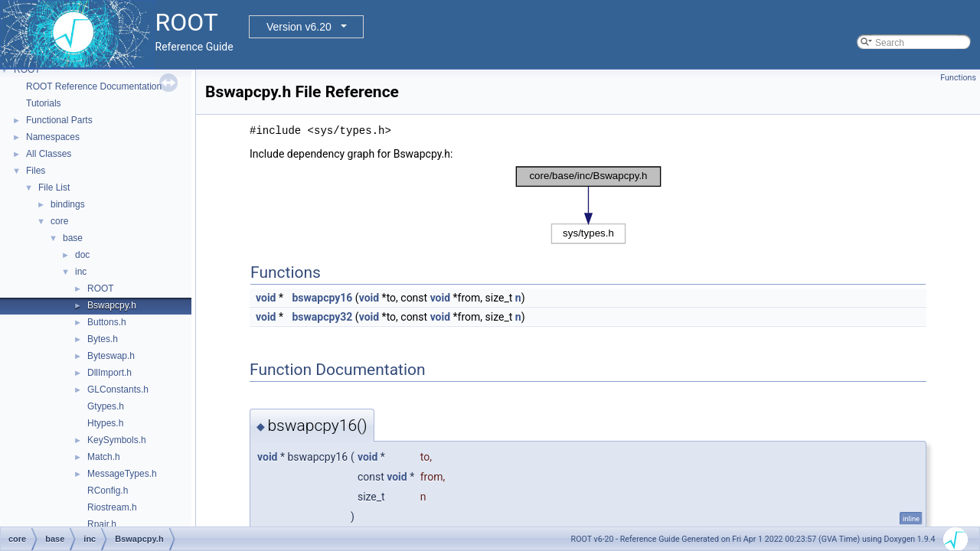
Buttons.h (107, 322)
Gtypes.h (106, 406)
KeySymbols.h (117, 440)
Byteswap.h (111, 356)
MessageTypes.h (122, 474)
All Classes (49, 154)
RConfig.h (108, 491)
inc (81, 272)
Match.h (104, 457)
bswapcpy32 (322, 317)
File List (54, 187)
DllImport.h (109, 373)
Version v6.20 (299, 27)
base (73, 238)
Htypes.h (105, 423)
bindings (68, 204)
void (266, 298)
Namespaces (53, 137)
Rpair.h (102, 524)
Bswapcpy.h (112, 305)
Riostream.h (112, 507)
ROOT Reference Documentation (94, 86)
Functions (958, 78)
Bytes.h (103, 339)
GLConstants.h (118, 390)
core (59, 221)
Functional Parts (59, 120)
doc (82, 255)
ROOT (27, 70)
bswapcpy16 (322, 298)
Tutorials (44, 103)
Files (36, 171)
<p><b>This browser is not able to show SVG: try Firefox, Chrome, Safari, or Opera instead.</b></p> (588, 205)
